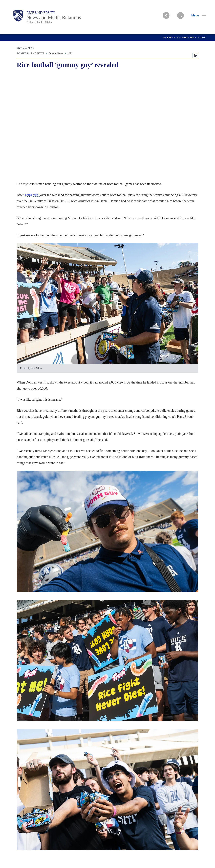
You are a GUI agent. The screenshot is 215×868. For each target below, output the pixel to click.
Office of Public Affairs (39, 22)
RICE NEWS (169, 38)
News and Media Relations (54, 17)
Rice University (41, 13)
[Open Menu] (196, 15)
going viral (32, 195)
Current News (188, 38)
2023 (203, 38)
